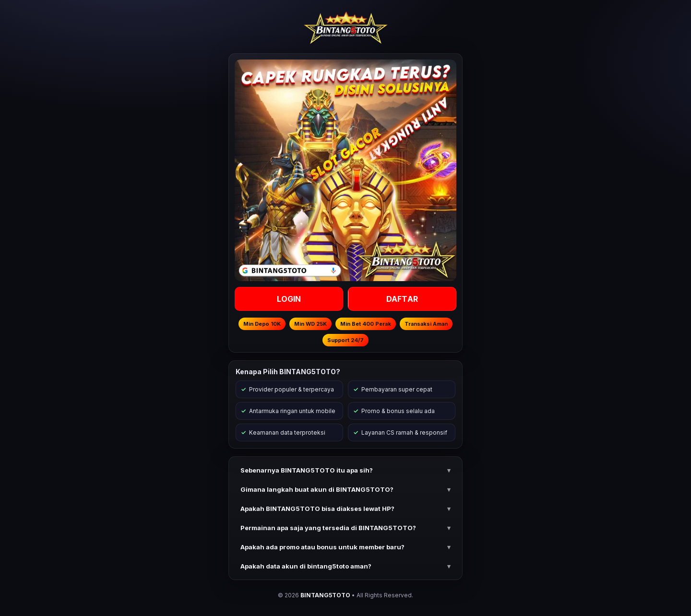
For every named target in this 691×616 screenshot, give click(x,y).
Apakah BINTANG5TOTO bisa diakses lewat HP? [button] (317, 509)
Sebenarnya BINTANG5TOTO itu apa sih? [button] (307, 470)
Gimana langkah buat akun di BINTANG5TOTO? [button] (317, 489)
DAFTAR (402, 299)
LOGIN (289, 299)
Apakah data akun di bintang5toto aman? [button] (306, 566)
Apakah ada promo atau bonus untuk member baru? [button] (322, 547)
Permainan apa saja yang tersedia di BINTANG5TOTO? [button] (328, 528)
